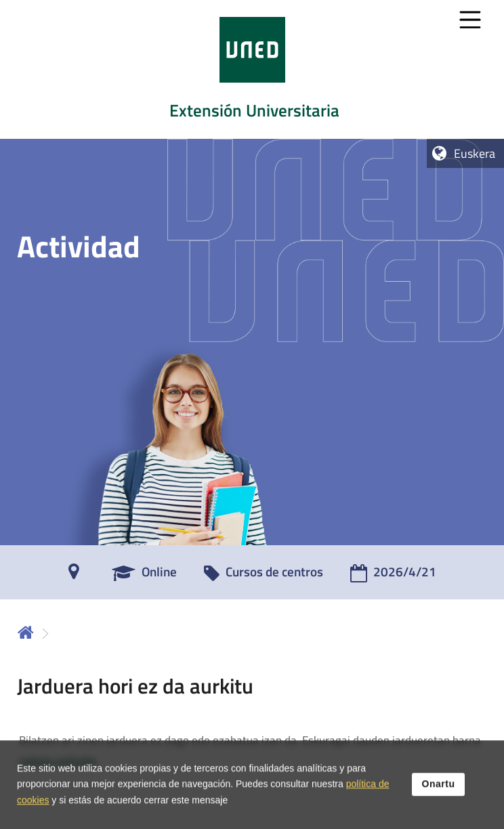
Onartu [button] (439, 791)
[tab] (252, 69)
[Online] (144, 576)
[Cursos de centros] (264, 576)
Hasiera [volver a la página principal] (26, 632)
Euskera (475, 153)
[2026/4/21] (393, 576)
